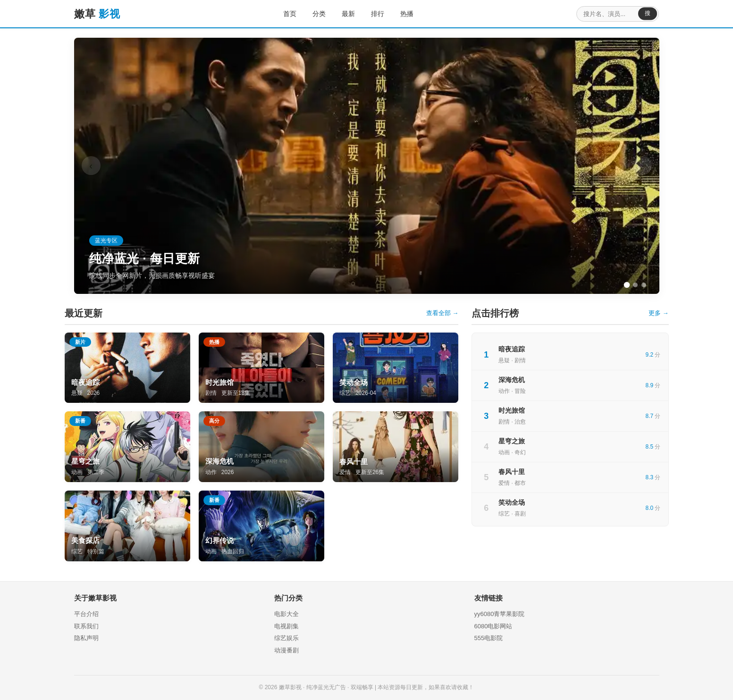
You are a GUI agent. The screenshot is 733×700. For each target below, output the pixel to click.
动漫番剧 (286, 650)
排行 (372, 14)
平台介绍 (86, 614)
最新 (343, 14)
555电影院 (489, 638)
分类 (313, 14)
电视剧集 (286, 626)
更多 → (659, 313)
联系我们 (86, 626)
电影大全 (286, 614)
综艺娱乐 (286, 638)
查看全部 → (442, 313)
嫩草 (97, 14)
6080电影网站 (493, 626)
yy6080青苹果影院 (500, 614)
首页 (284, 14)
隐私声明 (86, 638)
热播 (401, 14)
